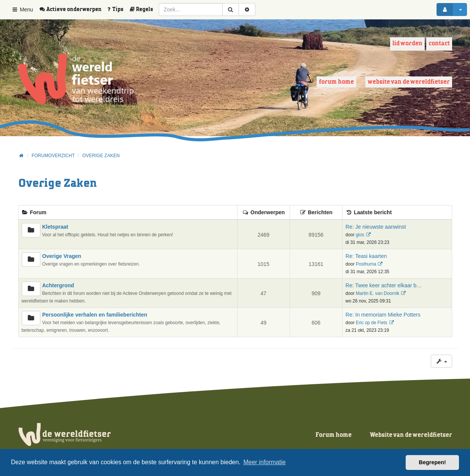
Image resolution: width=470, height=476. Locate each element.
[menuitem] (73, 10)
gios (360, 235)
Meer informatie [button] (264, 462)
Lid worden (407, 44)
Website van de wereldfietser (409, 82)
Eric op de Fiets (372, 323)
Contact (439, 44)
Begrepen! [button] (433, 462)
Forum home (336, 82)
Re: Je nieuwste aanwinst (376, 227)
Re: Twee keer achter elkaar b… (384, 285)
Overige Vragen (62, 256)
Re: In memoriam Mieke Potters (383, 315)
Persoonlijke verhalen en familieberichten (95, 315)
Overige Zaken (57, 184)
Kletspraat (55, 227)
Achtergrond (58, 285)
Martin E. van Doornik (378, 293)
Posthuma (366, 264)
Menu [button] (22, 10)
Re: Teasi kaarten (366, 256)
